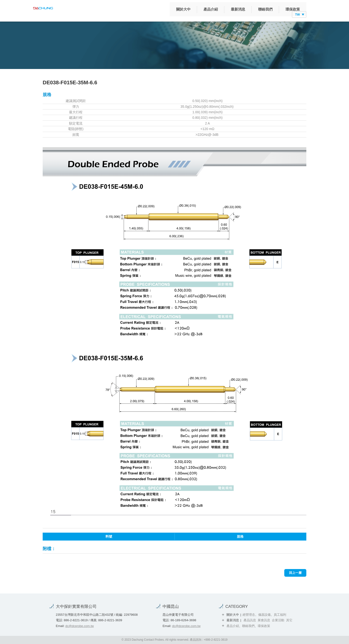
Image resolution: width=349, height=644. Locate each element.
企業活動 (278, 620)
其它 (289, 620)
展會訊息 (264, 620)
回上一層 (295, 573)
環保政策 (268, 14)
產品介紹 (186, 14)
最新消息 (213, 14)
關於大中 (158, 14)
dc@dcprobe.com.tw (80, 626)
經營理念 (249, 615)
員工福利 (280, 615)
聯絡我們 (240, 14)
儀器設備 (264, 615)
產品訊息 (250, 620)
